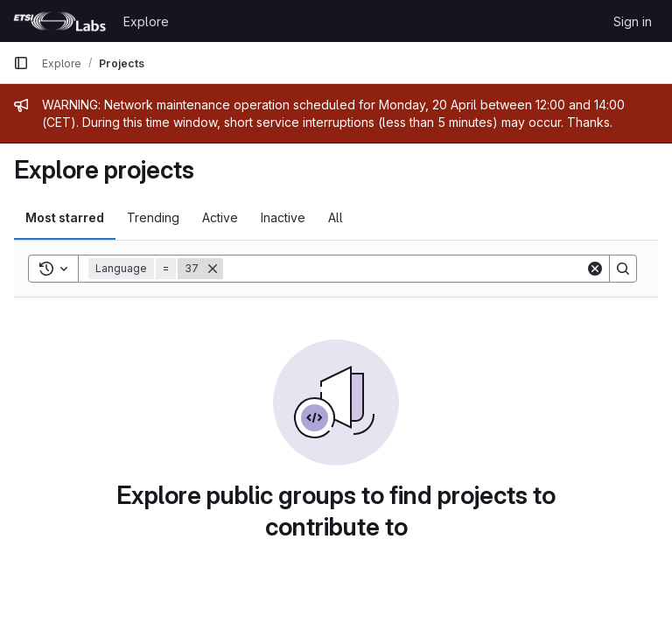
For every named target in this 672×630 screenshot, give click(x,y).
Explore (146, 21)
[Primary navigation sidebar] (21, 63)
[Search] (404, 269)
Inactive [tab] (283, 217)
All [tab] (336, 217)
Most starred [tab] (65, 217)
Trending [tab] (153, 217)
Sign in (633, 21)
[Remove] (213, 269)
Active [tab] (220, 217)
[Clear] (595, 269)
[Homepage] (59, 21)
